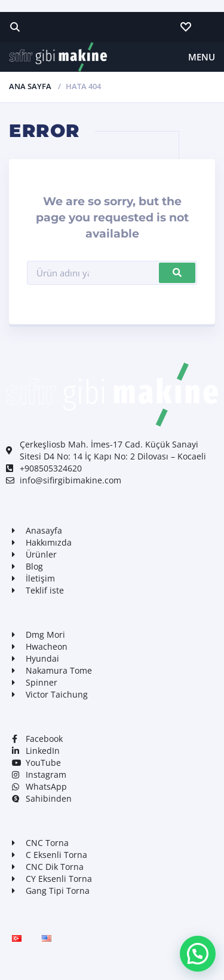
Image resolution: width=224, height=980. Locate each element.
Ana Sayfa (30, 86)
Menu (202, 57)
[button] (198, 954)
